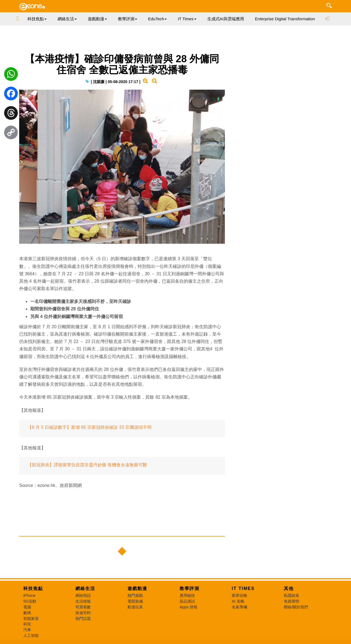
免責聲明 (291, 601)
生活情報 (83, 601)
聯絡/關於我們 (296, 607)
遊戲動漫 (137, 588)
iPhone (29, 595)
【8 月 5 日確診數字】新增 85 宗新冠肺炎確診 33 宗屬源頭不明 (90, 427)
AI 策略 (238, 601)
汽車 (27, 630)
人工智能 (31, 636)
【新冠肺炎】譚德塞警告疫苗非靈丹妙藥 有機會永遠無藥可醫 (87, 465)
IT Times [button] (187, 19)
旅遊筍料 (83, 613)
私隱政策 (291, 595)
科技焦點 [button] (37, 19)
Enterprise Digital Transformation (285, 19)
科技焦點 (33, 588)
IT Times (243, 588)
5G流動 (30, 601)
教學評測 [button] (128, 19)
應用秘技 (187, 595)
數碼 (27, 613)
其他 (289, 588)
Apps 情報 (189, 607)
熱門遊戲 (135, 595)
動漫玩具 (135, 607)
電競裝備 (135, 601)
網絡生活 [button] (67, 19)
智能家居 (31, 619)
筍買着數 (83, 607)
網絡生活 (85, 588)
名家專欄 (239, 607)
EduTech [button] (157, 19)
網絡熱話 (83, 595)
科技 (27, 624)
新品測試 (187, 601)
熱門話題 (83, 619)
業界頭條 (239, 595)
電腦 (27, 607)
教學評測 (189, 588)
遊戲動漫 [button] (97, 19)
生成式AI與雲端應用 (226, 19)
